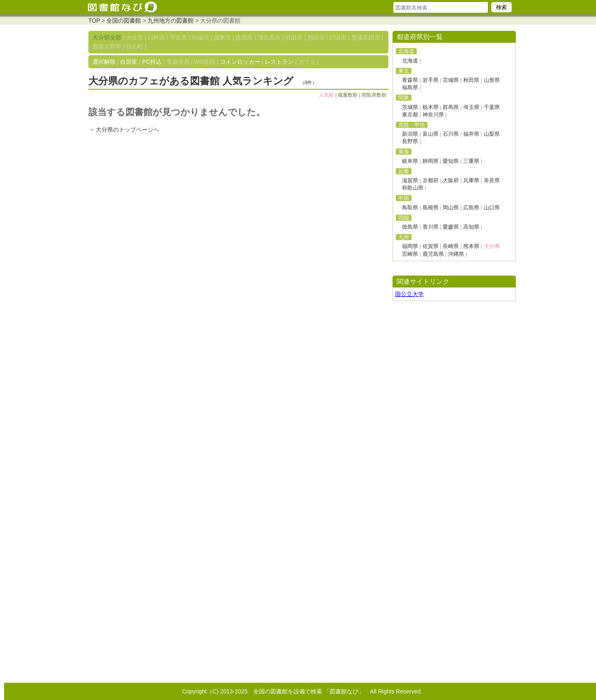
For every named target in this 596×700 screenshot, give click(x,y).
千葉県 (492, 107)
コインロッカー (240, 62)
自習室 (129, 62)
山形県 (492, 80)
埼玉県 (471, 107)
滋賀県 (410, 180)
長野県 (410, 141)
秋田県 (471, 80)
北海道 (410, 61)
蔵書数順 (348, 95)
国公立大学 (409, 294)
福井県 (471, 134)
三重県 (471, 161)
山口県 (492, 207)
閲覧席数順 (374, 95)
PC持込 (152, 62)
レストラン (279, 62)
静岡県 (431, 161)
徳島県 (410, 227)
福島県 (410, 87)
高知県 (471, 227)
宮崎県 (410, 254)
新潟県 (410, 134)
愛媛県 (451, 227)
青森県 (410, 80)
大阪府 (451, 180)
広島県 (471, 207)
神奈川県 (433, 115)
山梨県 (492, 134)
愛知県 (451, 161)
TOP (94, 21)
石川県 (451, 134)
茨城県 (410, 107)
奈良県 (492, 180)
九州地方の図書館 (171, 21)
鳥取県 (410, 207)
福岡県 (410, 246)
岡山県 (451, 207)
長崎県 (451, 246)
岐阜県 (410, 161)
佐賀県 (431, 246)
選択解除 (104, 62)
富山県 (431, 134)
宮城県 (451, 80)
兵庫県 (471, 180)
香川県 (431, 227)
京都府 (431, 180)
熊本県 (471, 246)
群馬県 (451, 107)
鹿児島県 (433, 254)
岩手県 (431, 80)
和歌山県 (413, 188)
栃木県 (431, 107)
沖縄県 (456, 254)
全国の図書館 (124, 21)
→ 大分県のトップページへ (124, 130)
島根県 (431, 207)
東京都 (410, 115)
